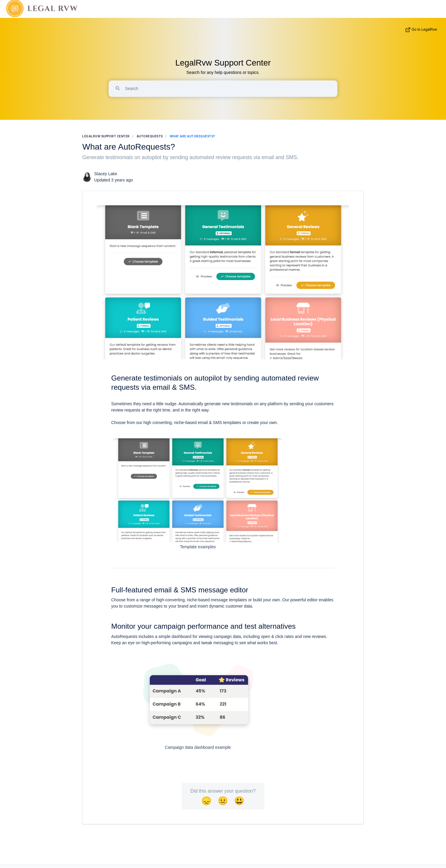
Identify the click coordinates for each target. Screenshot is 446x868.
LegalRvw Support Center (223, 63)
